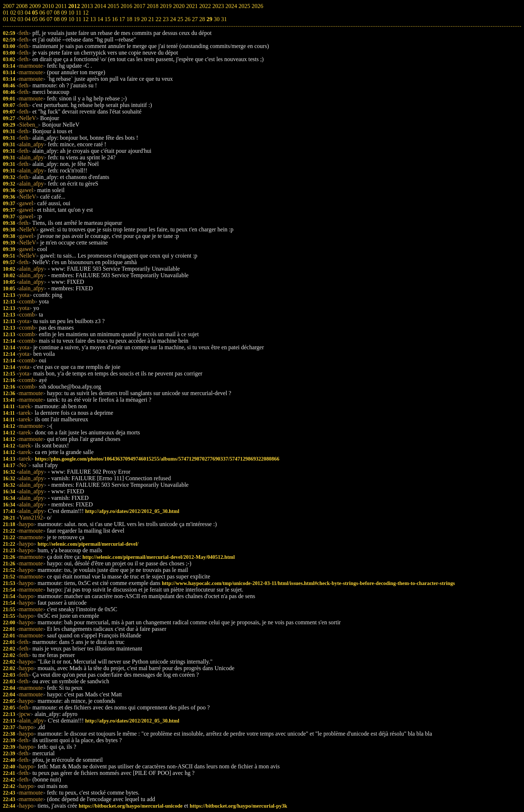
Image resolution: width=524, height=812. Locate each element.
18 (129, 19)
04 (28, 19)
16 (115, 19)
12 (86, 19)
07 (49, 19)
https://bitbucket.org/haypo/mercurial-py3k (238, 806)
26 (187, 19)
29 (209, 19)
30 (217, 19)
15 (107, 19)
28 (202, 19)
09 (64, 19)
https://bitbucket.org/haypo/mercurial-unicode (131, 806)
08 (57, 19)
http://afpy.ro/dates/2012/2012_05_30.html (132, 511)
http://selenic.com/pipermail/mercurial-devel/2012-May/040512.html (159, 557)
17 (122, 19)
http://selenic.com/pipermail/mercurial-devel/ (88, 544)
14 (100, 19)
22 (158, 19)
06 (42, 19)
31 (224, 19)
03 (20, 19)
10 (71, 19)
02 (13, 19)
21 (151, 19)
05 (35, 19)
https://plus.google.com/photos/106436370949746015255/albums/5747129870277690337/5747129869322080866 (157, 459)
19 (136, 19)
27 (195, 19)
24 (173, 19)
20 (144, 19)
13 (93, 19)
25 (180, 19)
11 (78, 19)
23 (166, 19)
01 (6, 19)
